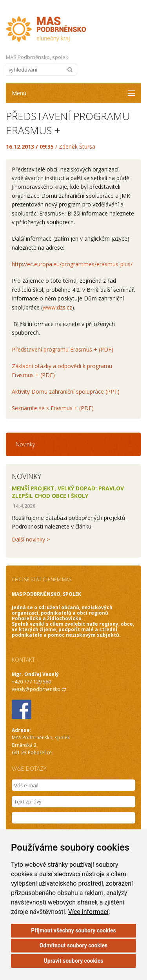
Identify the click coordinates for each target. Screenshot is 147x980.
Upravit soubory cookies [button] (74, 961)
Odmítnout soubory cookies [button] (74, 945)
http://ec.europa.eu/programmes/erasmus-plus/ (72, 264)
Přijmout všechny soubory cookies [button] (73, 930)
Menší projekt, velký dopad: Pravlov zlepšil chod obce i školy (68, 492)
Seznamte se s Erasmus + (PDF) (53, 408)
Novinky (25, 444)
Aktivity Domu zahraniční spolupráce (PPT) (66, 391)
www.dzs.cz (57, 307)
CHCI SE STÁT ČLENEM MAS (42, 579)
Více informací (88, 912)
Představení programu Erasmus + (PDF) (63, 349)
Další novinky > (31, 539)
